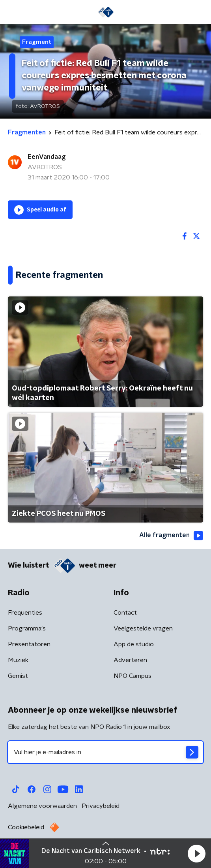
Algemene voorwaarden (42, 806)
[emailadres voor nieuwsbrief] (105, 752)
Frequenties (25, 613)
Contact (125, 613)
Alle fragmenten (171, 536)
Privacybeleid (101, 806)
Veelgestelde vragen (143, 628)
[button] (196, 853)
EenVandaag (47, 157)
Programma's (27, 628)
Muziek (18, 660)
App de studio (134, 644)
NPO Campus (133, 676)
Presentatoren (29, 644)
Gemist (18, 676)
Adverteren (130, 660)
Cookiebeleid (26, 827)
